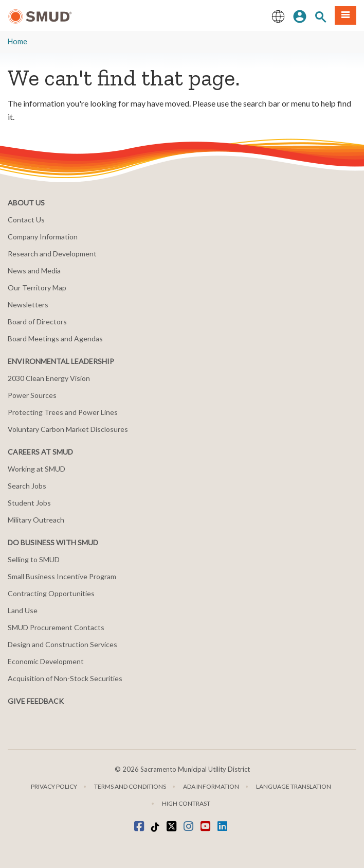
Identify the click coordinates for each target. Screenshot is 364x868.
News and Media (34, 271)
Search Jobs (27, 486)
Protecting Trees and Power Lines (63, 412)
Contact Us (26, 220)
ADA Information (211, 786)
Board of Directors (37, 322)
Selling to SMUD (34, 559)
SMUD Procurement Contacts (56, 627)
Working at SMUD (37, 469)
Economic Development (46, 661)
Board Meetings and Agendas (55, 338)
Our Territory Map (37, 288)
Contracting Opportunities (51, 593)
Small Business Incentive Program (62, 576)
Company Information (43, 237)
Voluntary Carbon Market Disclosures (68, 429)
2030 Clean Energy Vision (49, 378)
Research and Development (52, 254)
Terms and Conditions (130, 786)
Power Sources (32, 395)
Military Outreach (36, 520)
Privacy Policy (54, 786)
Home (17, 41)
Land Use (23, 610)
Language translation (294, 786)
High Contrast (186, 803)
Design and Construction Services (62, 644)
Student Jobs (29, 503)
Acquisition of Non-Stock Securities (65, 678)
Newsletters (28, 305)
